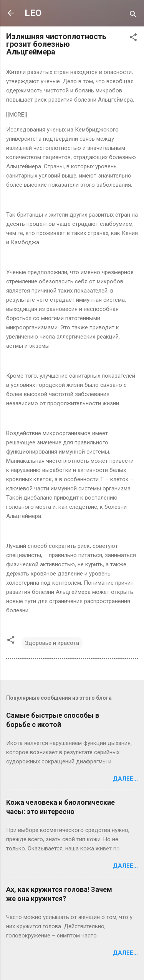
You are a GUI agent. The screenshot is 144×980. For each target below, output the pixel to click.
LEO (33, 13)
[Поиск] (133, 16)
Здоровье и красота (52, 643)
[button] (133, 39)
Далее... (125, 779)
